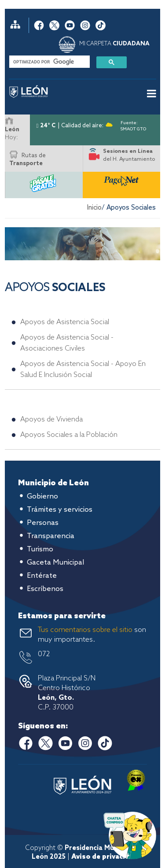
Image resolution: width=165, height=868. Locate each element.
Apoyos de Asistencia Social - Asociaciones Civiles (67, 343)
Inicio (94, 208)
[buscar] (49, 62)
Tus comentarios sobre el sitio (85, 630)
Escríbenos (45, 589)
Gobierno (42, 497)
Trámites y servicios (60, 510)
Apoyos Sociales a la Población (69, 435)
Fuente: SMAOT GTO (133, 124)
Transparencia (51, 536)
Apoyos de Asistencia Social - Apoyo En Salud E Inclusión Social (83, 369)
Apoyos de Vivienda (51, 419)
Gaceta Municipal (55, 563)
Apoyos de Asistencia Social (65, 322)
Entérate (42, 576)
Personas (43, 523)
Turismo (40, 549)
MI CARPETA (114, 44)
